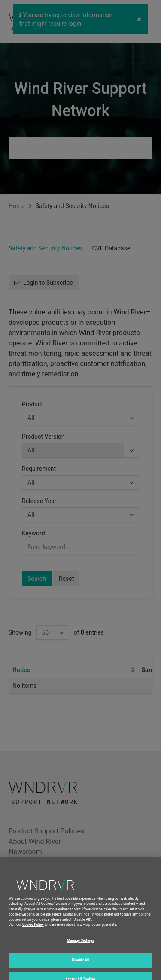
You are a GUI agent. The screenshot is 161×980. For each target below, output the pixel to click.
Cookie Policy (33, 932)
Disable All (81, 967)
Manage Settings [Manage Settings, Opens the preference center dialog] (80, 948)
